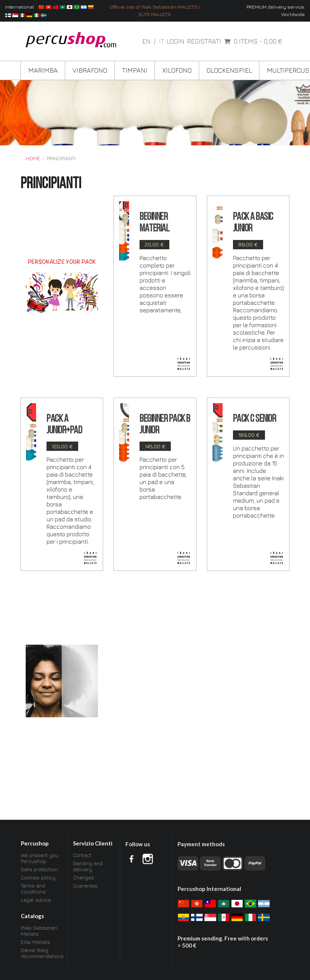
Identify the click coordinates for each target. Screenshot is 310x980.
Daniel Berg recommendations (42, 953)
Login (175, 41)
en (147, 41)
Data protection (39, 869)
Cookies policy (38, 877)
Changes (84, 877)
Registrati (204, 41)
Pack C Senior (255, 419)
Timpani (135, 70)
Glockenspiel (229, 70)
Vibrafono (90, 70)
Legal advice (36, 900)
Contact (82, 855)
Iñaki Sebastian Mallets (39, 931)
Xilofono (177, 70)
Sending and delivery (88, 866)
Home (33, 158)
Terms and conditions (33, 889)
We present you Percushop (40, 858)
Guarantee (85, 886)
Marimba (43, 70)
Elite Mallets (36, 942)
